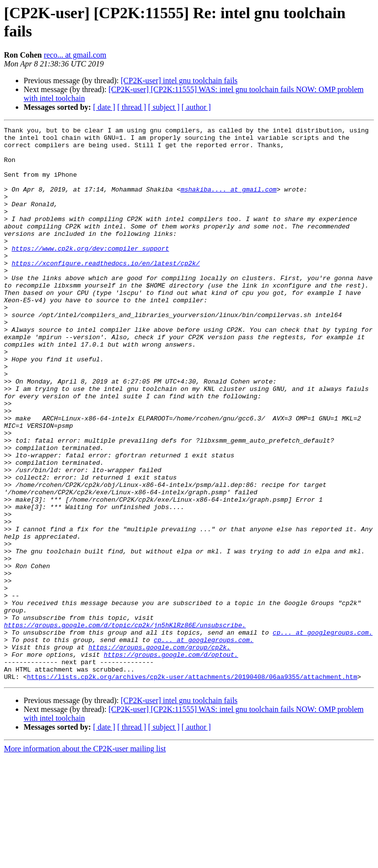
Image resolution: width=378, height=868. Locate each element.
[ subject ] (164, 107)
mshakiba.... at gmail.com (229, 202)
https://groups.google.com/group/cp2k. (160, 752)
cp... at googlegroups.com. (323, 734)
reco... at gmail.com (75, 55)
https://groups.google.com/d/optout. (171, 761)
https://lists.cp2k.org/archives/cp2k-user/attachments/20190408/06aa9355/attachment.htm (192, 787)
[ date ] (104, 107)
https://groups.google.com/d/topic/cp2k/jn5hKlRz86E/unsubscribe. (125, 725)
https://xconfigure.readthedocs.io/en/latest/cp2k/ (106, 291)
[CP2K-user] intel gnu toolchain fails (179, 80)
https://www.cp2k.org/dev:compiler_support (91, 273)
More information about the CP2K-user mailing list (85, 859)
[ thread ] (132, 107)
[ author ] (196, 107)
